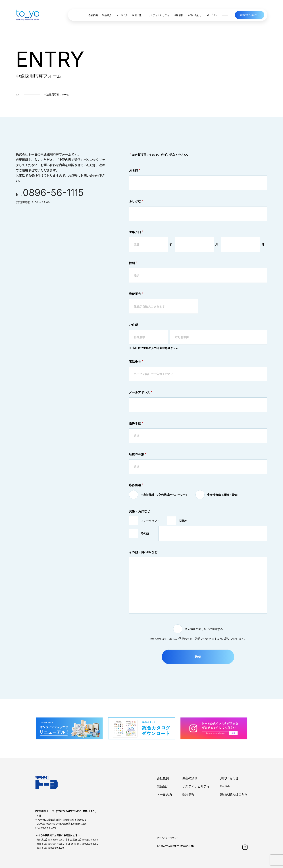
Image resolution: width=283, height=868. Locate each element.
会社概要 (93, 15)
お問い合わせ (194, 15)
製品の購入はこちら (250, 15)
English (225, 786)
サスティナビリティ (158, 15)
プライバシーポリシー (168, 838)
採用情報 (178, 15)
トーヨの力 (121, 15)
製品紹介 (106, 15)
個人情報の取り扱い (163, 639)
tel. (51, 194)
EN (215, 15)
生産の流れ (137, 15)
